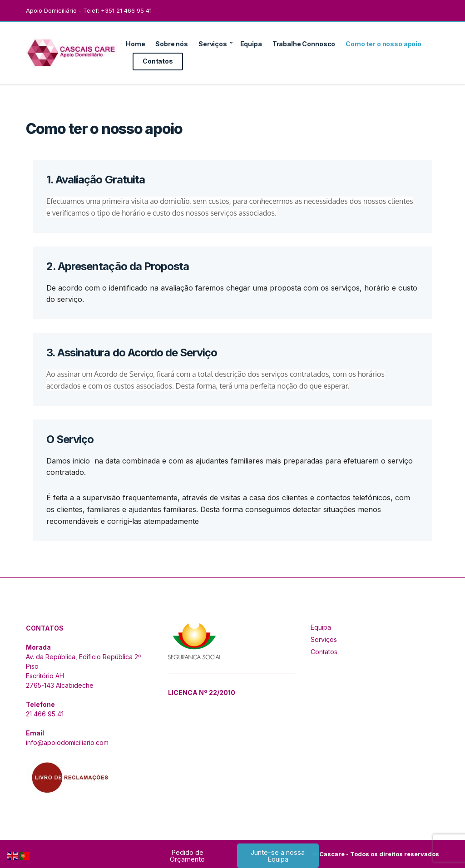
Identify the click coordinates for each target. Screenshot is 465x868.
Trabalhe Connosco (304, 44)
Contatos (158, 61)
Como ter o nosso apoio (383, 44)
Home (135, 44)
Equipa (251, 44)
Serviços (213, 44)
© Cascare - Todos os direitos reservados (376, 854)
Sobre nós (172, 44)
